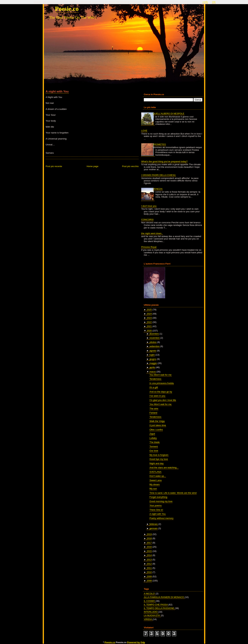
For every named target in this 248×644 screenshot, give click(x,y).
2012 (149, 564)
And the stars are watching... (164, 468)
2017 (149, 543)
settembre (155, 346)
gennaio (154, 528)
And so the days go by (161, 392)
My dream (155, 484)
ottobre (153, 342)
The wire (154, 409)
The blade (155, 442)
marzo (153, 372)
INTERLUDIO (151, 612)
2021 (149, 326)
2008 (149, 581)
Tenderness (155, 379)
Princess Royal (149, 247)
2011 (149, 568)
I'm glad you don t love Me (163, 400)
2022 (149, 322)
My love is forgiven (159, 455)
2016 (149, 547)
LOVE (144, 131)
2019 (149, 534)
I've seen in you (157, 396)
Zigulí (152, 434)
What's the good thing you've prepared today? (164, 161)
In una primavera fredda (162, 383)
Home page (92, 166)
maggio (153, 363)
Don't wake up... (158, 476)
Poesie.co (67, 9)
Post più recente (54, 166)
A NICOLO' (150, 594)
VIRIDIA (148, 619)
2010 (149, 572)
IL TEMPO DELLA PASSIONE (159, 608)
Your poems (156, 505)
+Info (205, 2)
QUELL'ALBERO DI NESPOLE (169, 114)
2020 (149, 331)
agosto (153, 351)
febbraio (154, 524)
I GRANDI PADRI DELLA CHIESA (158, 175)
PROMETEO (159, 144)
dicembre (154, 334)
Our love (154, 451)
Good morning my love (161, 501)
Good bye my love (159, 459)
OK (214, 2)
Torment (154, 446)
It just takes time (158, 425)
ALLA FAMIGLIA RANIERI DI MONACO (164, 597)
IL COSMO (150, 601)
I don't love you (149, 206)
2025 (149, 310)
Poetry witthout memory (161, 518)
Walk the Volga (157, 421)
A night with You (57, 91)
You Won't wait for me (161, 375)
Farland (153, 413)
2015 (149, 551)
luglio (152, 355)
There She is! (156, 510)
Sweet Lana (156, 480)
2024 (149, 314)
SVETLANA (155, 472)
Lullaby (153, 438)
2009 (149, 576)
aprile (152, 367)
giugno (153, 359)
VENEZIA (158, 189)
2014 (149, 555)
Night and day (157, 463)
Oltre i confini (156, 430)
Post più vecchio (130, 166)
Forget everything (158, 497)
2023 (149, 318)
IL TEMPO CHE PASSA (156, 605)
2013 (149, 560)
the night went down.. (152, 233)
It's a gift (154, 387)
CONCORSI (147, 220)
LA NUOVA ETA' (152, 615)
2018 (149, 538)
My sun (153, 489)
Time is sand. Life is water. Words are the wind (173, 493)
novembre (155, 338)
